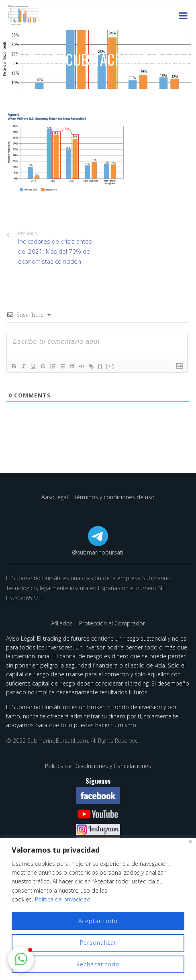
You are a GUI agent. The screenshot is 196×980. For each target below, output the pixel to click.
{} (100, 366)
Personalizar (98, 943)
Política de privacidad (63, 899)
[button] (21, 959)
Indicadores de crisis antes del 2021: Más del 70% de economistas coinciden (55, 248)
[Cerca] (191, 842)
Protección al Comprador (112, 623)
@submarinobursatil (98, 552)
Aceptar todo (98, 921)
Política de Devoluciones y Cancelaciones (98, 766)
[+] (110, 366)
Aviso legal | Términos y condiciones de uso (98, 497)
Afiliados (63, 623)
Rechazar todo (98, 964)
